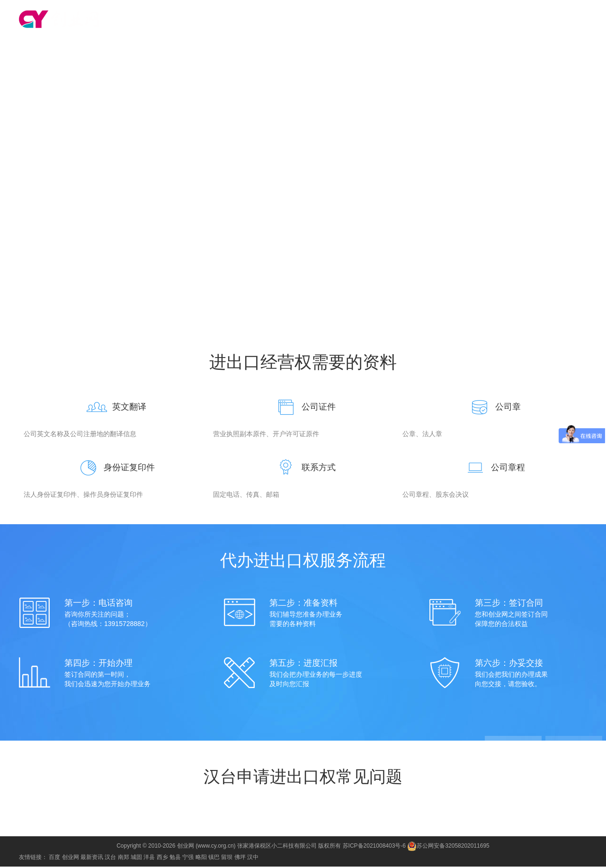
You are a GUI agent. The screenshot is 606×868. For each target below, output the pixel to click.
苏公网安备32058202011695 (448, 847)
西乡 (162, 859)
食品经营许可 (551, 20)
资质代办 (408, 20)
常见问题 (421, 59)
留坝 (227, 859)
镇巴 (214, 859)
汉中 (253, 859)
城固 (136, 859)
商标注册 (374, 20)
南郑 (124, 859)
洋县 (149, 859)
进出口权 (510, 20)
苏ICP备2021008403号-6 (374, 847)
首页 (278, 20)
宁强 (188, 859)
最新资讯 (92, 859)
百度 (54, 859)
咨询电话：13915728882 (303, 168)
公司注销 (476, 20)
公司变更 (442, 20)
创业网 (71, 859)
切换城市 (143, 19)
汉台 (116, 19)
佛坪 (240, 859)
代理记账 (340, 20)
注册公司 (306, 20)
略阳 (201, 859)
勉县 (175, 859)
